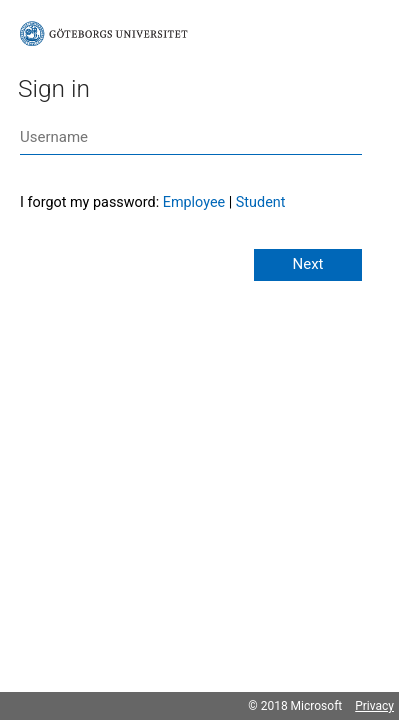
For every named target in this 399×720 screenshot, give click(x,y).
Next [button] (307, 264)
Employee (194, 202)
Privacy (374, 706)
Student (261, 202)
